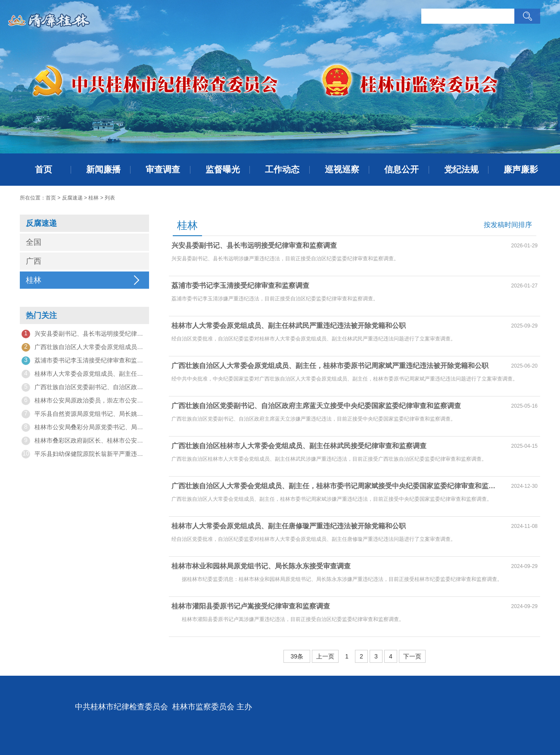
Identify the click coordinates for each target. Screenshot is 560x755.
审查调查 (163, 169)
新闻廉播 (103, 169)
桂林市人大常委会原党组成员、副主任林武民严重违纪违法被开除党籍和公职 (84, 374)
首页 (44, 169)
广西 (34, 261)
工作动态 (282, 169)
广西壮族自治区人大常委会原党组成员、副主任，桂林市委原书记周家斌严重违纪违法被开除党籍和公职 (84, 347)
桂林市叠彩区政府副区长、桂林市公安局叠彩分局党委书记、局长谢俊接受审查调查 (84, 441)
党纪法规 (461, 169)
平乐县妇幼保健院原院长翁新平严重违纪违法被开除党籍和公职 (84, 454)
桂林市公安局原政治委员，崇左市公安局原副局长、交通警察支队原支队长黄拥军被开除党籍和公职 (84, 401)
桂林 (93, 198)
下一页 (412, 656)
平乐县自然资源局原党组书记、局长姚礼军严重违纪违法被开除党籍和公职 (84, 414)
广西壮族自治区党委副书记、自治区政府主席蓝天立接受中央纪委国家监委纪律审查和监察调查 (84, 387)
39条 (297, 656)
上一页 (325, 656)
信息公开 (401, 169)
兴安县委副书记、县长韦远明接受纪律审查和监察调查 (84, 334)
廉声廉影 (521, 169)
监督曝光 (223, 169)
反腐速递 (72, 198)
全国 (34, 242)
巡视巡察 (342, 169)
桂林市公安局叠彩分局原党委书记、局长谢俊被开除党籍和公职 (84, 427)
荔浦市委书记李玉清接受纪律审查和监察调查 (84, 361)
